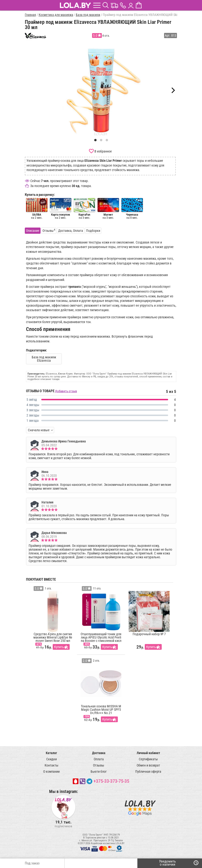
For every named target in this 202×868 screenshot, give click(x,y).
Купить (59, 647)
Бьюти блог (99, 772)
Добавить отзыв (66, 391)
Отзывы (99, 765)
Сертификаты (148, 759)
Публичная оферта (148, 772)
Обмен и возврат (148, 765)
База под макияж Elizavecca (44, 359)
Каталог (51, 753)
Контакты (52, 765)
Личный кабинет (148, 753)
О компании (51, 772)
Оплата (99, 759)
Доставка (99, 753)
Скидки (52, 759)
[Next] (173, 90)
